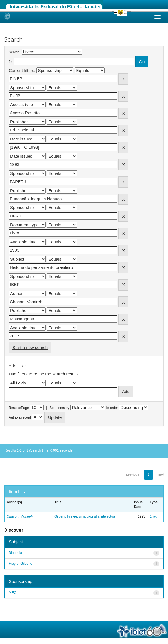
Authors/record (20, 417)
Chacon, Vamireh (20, 516)
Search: (15, 52)
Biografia (15, 553)
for (11, 62)
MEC (13, 593)
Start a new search (30, 347)
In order (112, 408)
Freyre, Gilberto (20, 564)
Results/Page (19, 408)
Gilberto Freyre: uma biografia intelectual (85, 516)
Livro (154, 516)
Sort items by (59, 408)
